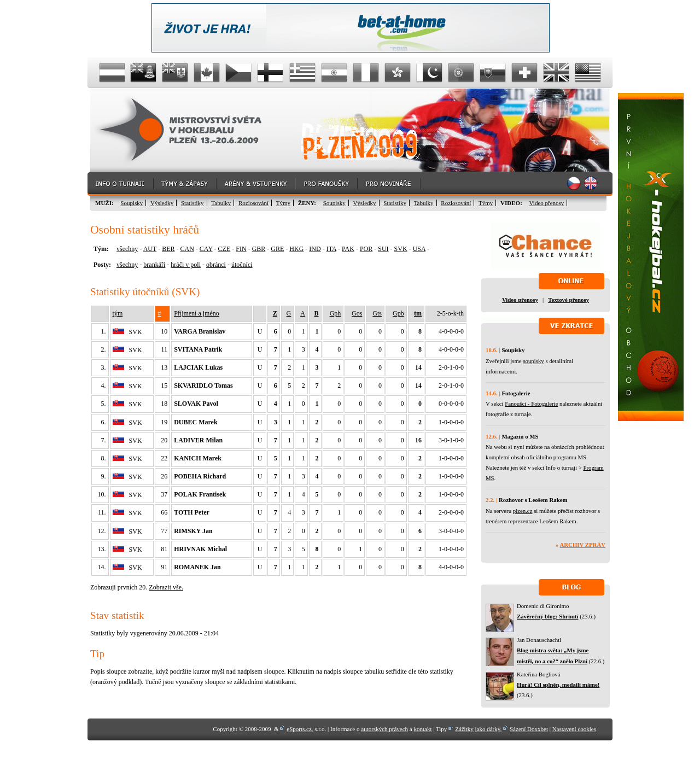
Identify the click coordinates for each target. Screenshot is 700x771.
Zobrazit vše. (166, 587)
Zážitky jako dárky (477, 729)
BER (168, 249)
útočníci (242, 265)
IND (315, 249)
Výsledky (162, 203)
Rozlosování (253, 203)
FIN (241, 249)
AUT (150, 249)
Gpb (398, 313)
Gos (357, 313)
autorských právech (384, 729)
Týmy (283, 203)
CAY (206, 249)
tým (118, 313)
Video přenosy (547, 203)
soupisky (533, 361)
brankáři (154, 265)
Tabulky (221, 203)
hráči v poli (186, 265)
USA (419, 249)
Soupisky (132, 203)
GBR (259, 249)
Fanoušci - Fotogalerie (531, 404)
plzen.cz (523, 511)
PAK (348, 249)
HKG (296, 249)
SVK (401, 249)
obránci (216, 265)
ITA (331, 249)
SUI (383, 249)
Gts (377, 313)
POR (366, 249)
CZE (224, 249)
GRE (277, 249)
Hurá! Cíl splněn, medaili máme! (558, 685)
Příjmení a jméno (197, 313)
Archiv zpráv (583, 545)
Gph (336, 313)
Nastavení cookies (574, 729)
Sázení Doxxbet (529, 729)
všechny (127, 249)
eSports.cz (299, 729)
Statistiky (192, 203)
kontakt (422, 729)
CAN (187, 249)
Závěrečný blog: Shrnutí (548, 616)
